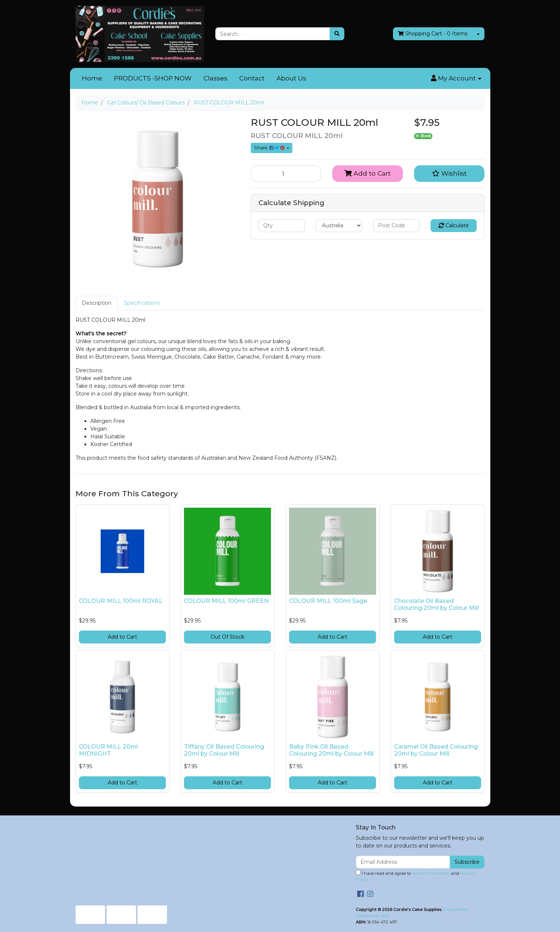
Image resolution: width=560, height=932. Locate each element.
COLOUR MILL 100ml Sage (328, 601)
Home (92, 78)
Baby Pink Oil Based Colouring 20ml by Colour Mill (331, 750)
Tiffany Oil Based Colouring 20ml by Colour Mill (224, 750)
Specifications (142, 303)
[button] (456, 79)
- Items (433, 34)
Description (97, 303)
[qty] (282, 226)
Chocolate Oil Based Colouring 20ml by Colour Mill (436, 604)
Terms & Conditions (431, 873)
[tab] (97, 303)
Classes (215, 78)
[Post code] (396, 226)
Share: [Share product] (270, 148)
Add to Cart (368, 173)
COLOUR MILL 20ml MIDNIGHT (108, 750)
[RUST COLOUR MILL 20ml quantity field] (286, 173)
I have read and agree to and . (415, 876)
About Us (291, 78)
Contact (252, 78)
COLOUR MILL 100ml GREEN (226, 601)
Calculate (454, 225)
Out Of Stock (227, 637)
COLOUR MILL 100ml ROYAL (121, 601)
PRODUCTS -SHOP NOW (153, 78)
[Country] (339, 226)
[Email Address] (403, 862)
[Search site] (337, 34)
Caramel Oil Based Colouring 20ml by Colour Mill (436, 750)
